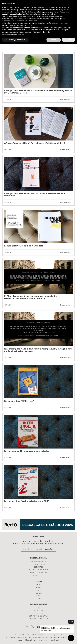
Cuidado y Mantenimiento (39, 573)
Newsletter (39, 613)
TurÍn (38, 591)
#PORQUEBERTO (39, 575)
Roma (38, 588)
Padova (39, 593)
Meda (38, 585)
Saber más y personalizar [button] (15, 40)
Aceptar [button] (68, 40)
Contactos (38, 567)
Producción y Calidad (38, 570)
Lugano (38, 599)
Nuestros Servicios (38, 562)
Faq (38, 608)
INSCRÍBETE (50, 549)
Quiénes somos (38, 564)
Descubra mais (66, 99)
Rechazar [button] (54, 40)
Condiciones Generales (39, 616)
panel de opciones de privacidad (13, 34)
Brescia (39, 596)
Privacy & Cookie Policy (39, 619)
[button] (74, 4)
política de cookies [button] (49, 14)
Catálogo (38, 611)
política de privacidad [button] (9, 10)
